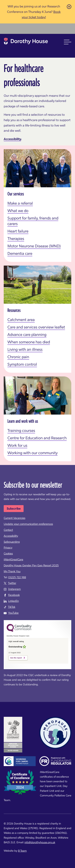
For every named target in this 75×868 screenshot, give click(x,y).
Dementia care (20, 253)
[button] (68, 42)
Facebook (14, 595)
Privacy (8, 548)
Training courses (21, 431)
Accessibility (12, 139)
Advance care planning (27, 335)
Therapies (16, 239)
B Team (22, 851)
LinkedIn (13, 601)
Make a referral (20, 203)
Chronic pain (18, 357)
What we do (18, 211)
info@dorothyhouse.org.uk (40, 842)
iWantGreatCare (13, 559)
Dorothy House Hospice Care (26, 42)
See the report (16, 658)
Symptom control (22, 364)
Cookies (8, 553)
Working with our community (32, 453)
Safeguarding (12, 542)
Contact (8, 530)
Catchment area (21, 320)
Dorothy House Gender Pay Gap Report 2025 (31, 565)
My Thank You (12, 571)
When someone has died (29, 342)
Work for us (17, 445)
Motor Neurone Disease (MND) (34, 246)
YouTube (13, 613)
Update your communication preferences (28, 524)
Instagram (14, 589)
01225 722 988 (17, 577)
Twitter (12, 583)
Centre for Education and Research (37, 438)
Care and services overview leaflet (36, 327)
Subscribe (14, 508)
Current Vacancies (14, 518)
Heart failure (18, 231)
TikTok (12, 607)
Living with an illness (25, 349)
